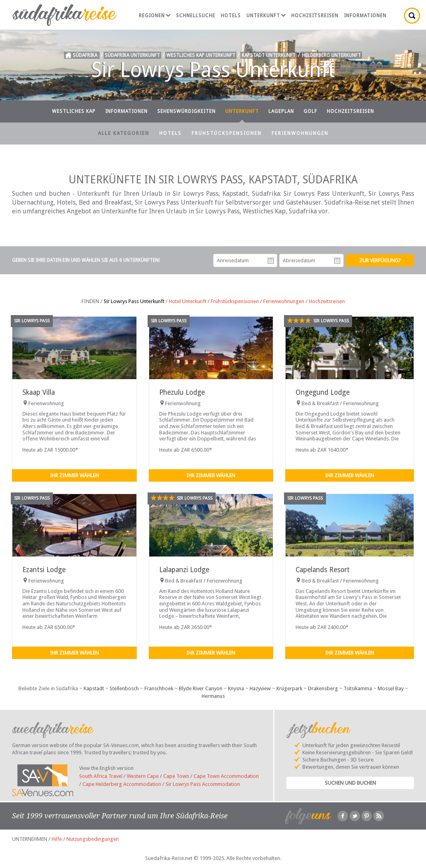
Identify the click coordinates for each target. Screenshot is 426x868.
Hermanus (213, 696)
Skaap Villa (39, 392)
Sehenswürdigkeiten (186, 111)
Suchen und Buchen (350, 783)
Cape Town (176, 776)
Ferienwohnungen (300, 133)
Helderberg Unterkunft (331, 55)
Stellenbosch (124, 688)
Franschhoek (159, 688)
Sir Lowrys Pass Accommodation (203, 784)
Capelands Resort (323, 570)
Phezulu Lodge (182, 392)
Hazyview (260, 688)
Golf (310, 111)
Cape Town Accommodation (226, 776)
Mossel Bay (391, 688)
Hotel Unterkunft (188, 301)
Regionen (155, 16)
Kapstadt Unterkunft (269, 55)
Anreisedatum (271, 261)
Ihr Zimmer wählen (74, 475)
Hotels (231, 16)
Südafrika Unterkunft (132, 55)
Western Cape (143, 776)
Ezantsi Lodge (44, 570)
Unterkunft (266, 16)
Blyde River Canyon (201, 688)
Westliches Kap (74, 111)
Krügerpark (289, 688)
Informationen (365, 16)
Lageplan (281, 111)
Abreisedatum (337, 261)
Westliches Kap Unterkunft (201, 55)
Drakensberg (323, 688)
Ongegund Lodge (323, 392)
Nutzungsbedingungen (93, 839)
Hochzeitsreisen (315, 16)
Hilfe (57, 839)
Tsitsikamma (358, 688)
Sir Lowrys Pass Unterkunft (134, 301)
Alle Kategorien (124, 133)
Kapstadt (94, 688)
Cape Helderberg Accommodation (122, 784)
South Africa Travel (101, 776)
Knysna (236, 688)
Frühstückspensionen (227, 133)
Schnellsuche (196, 16)
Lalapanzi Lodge (184, 570)
